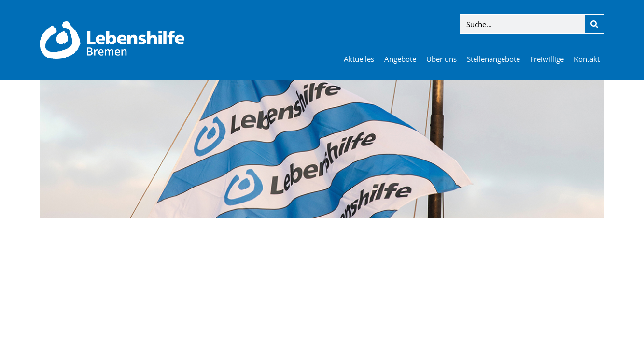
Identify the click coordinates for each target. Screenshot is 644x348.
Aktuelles (359, 59)
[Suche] (594, 24)
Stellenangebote (493, 59)
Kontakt (587, 59)
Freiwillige (547, 59)
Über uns (441, 59)
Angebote (400, 59)
